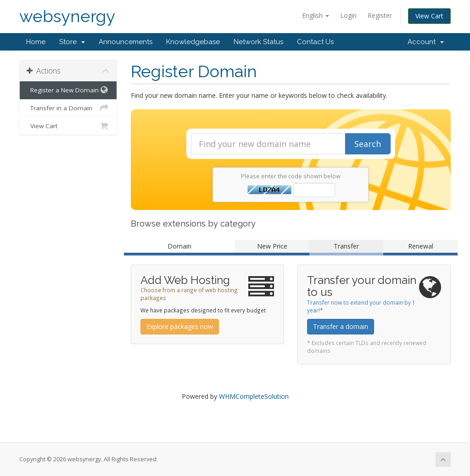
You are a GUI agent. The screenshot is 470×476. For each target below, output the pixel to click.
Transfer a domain (341, 326)
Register (380, 15)
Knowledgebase (193, 42)
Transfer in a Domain (68, 108)
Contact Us (315, 42)
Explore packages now (180, 326)
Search (368, 144)
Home (36, 42)
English (316, 15)
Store (72, 42)
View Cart (429, 16)
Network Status (258, 42)
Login (348, 15)
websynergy (67, 16)
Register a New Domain (68, 90)
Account (426, 42)
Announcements (126, 42)
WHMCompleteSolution (254, 396)
